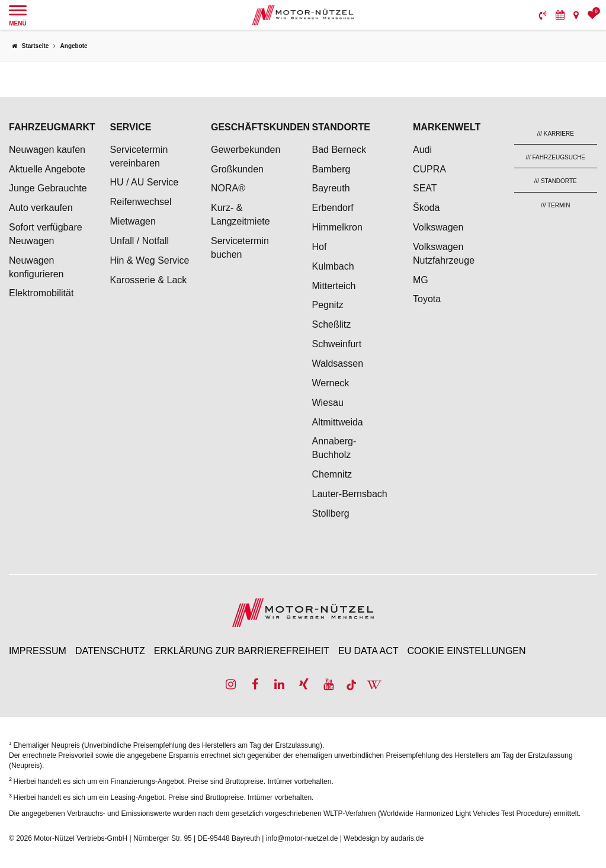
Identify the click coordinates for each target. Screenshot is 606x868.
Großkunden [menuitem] (237, 169)
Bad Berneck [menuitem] (339, 150)
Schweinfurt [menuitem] (337, 344)
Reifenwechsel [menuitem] (141, 202)
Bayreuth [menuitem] (331, 188)
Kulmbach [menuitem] (333, 266)
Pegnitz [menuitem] (328, 305)
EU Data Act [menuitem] (368, 651)
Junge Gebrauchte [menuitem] (48, 188)
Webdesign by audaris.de (384, 838)
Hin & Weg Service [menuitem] (150, 260)
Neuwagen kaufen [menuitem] (47, 150)
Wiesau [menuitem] (328, 403)
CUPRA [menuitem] (429, 169)
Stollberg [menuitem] (331, 513)
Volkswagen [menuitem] (438, 227)
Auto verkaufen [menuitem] (41, 208)
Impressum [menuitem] (38, 651)
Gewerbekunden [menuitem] (246, 150)
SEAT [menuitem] (425, 188)
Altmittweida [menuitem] (338, 422)
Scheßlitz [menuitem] (332, 324)
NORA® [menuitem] (229, 188)
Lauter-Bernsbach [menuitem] (350, 494)
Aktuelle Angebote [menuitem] (47, 169)
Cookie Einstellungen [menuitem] (467, 651)
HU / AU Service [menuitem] (145, 182)
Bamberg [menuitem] (331, 169)
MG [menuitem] (421, 280)
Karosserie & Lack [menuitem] (149, 280)
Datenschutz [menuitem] (110, 651)
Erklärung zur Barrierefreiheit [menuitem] (242, 651)
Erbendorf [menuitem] (333, 208)
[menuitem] (543, 15)
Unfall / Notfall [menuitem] (140, 241)
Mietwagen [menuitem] (133, 221)
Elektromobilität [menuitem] (41, 293)
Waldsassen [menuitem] (338, 363)
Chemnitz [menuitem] (332, 474)
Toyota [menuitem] (427, 299)
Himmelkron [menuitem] (337, 227)
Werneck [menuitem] (331, 383)
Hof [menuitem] (320, 247)
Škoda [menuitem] (426, 208)
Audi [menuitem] (422, 150)
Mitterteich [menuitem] (334, 286)
